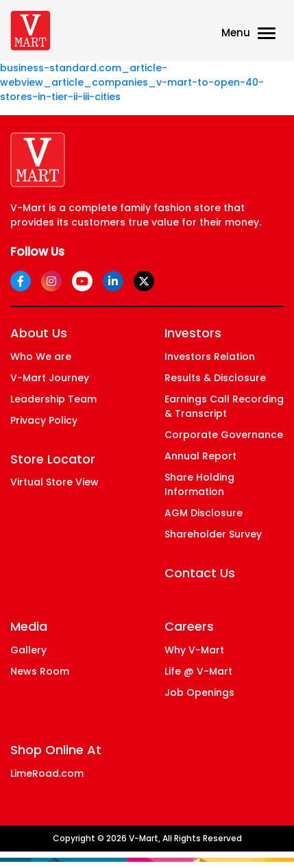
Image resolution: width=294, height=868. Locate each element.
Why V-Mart (194, 650)
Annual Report (200, 456)
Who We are (41, 357)
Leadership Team (53, 399)
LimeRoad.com (47, 773)
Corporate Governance (224, 435)
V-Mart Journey (50, 378)
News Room (40, 671)
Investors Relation (210, 357)
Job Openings (199, 692)
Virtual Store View (54, 482)
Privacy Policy (44, 420)
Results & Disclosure (215, 378)
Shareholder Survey (213, 534)
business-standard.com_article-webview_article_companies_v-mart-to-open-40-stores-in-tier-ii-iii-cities (132, 82)
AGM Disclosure (204, 513)
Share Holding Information (199, 484)
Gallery (28, 650)
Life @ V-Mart (198, 671)
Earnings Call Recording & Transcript (224, 406)
